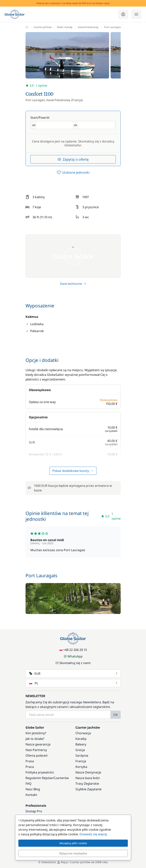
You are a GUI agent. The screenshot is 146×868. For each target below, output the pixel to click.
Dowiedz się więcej (93, 834)
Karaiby (81, 739)
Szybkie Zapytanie (88, 789)
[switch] (73, 172)
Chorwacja (83, 733)
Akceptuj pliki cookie (73, 843)
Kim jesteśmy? (36, 733)
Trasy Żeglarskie (87, 784)
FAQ (29, 784)
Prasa (30, 761)
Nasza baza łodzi (88, 778)
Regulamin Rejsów (39, 778)
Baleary (81, 744)
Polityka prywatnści (40, 772)
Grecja (80, 750)
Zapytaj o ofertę (73, 159)
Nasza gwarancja (38, 744)
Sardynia (82, 755)
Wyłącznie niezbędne (73, 853)
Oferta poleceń (37, 755)
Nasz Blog (33, 789)
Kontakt (31, 795)
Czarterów (61, 778)
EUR (73, 674)
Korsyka (81, 767)
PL (73, 683)
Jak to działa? (35, 739)
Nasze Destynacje (88, 772)
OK (116, 715)
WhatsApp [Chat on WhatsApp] (73, 656)
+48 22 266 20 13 (73, 650)
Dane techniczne (73, 284)
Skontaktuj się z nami (73, 663)
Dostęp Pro (34, 811)
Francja (81, 761)
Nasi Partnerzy (36, 750)
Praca (30, 767)
